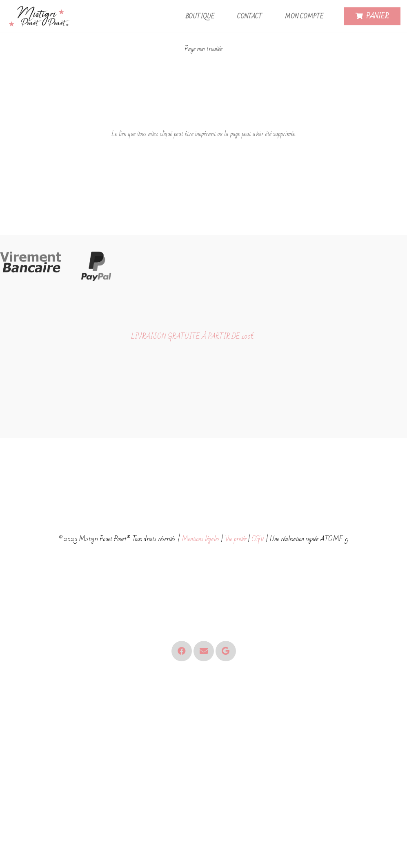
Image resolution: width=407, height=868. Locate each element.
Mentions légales (201, 539)
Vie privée (236, 539)
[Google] (226, 651)
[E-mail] (204, 651)
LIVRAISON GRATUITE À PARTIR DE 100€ (192, 336)
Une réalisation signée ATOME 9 (309, 539)
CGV (258, 539)
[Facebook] (182, 651)
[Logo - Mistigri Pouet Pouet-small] (40, 17)
